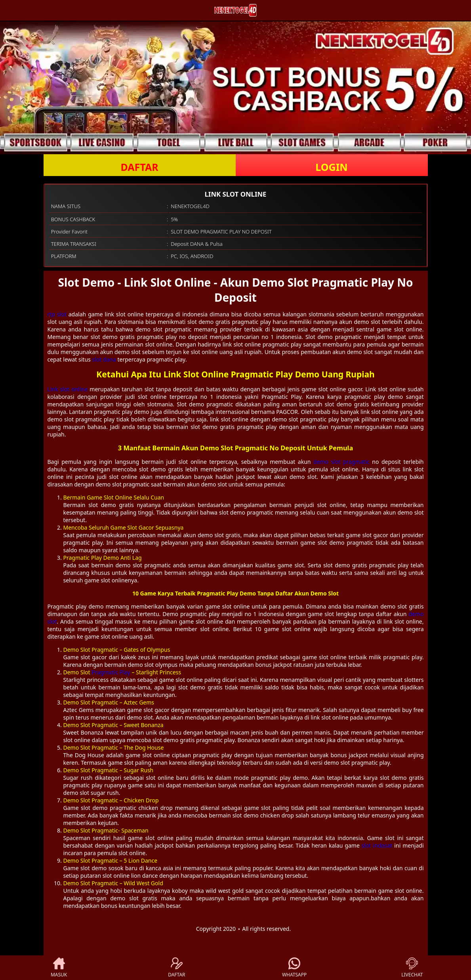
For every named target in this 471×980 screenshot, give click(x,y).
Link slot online (68, 389)
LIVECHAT (412, 968)
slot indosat (377, 845)
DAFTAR (139, 167)
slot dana (104, 359)
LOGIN (331, 167)
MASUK (59, 968)
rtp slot (57, 314)
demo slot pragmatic (341, 462)
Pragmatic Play (111, 672)
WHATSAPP (294, 968)
